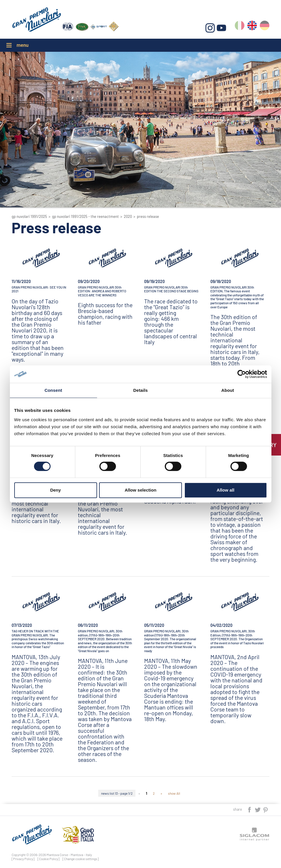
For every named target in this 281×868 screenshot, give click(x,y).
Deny (56, 490)
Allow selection (140, 490)
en (252, 27)
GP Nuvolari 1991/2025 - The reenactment (85, 216)
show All (174, 793)
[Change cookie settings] (81, 859)
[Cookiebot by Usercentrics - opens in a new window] (242, 374)
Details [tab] (141, 390)
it (240, 27)
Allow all (226, 490)
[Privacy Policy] (23, 859)
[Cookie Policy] (49, 859)
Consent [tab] (53, 390)
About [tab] (228, 390)
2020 (128, 216)
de (265, 27)
